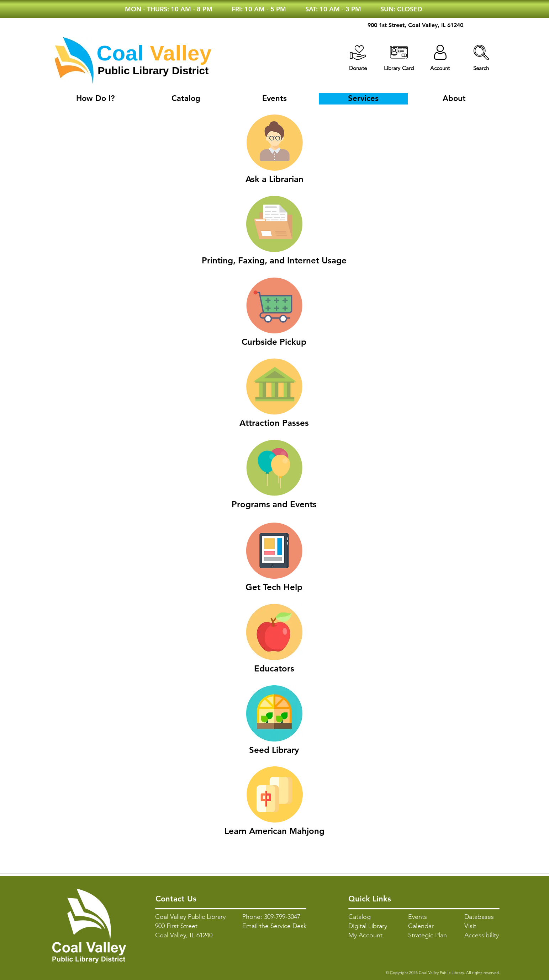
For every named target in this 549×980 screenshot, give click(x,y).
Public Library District (153, 71)
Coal (120, 53)
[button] (481, 52)
